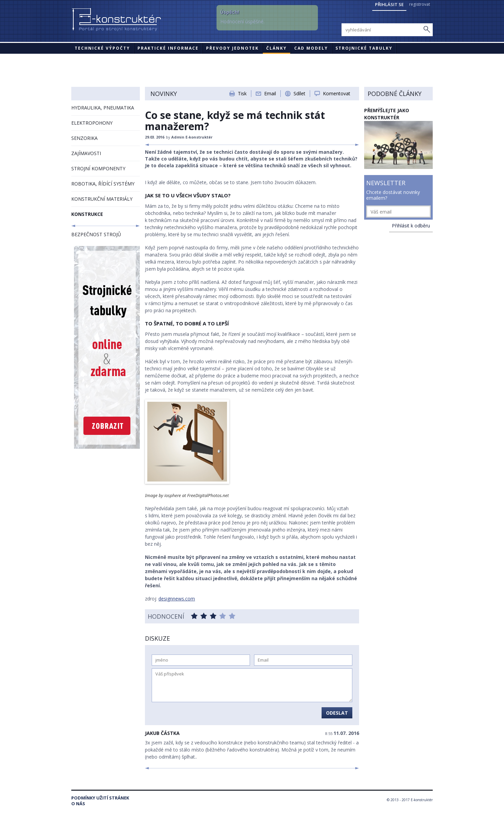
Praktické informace (168, 48)
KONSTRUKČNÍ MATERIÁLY (102, 199)
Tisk (242, 93)
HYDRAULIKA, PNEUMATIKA (103, 108)
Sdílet (299, 93)
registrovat (420, 4)
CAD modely (311, 48)
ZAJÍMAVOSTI (86, 153)
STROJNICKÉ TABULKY (364, 48)
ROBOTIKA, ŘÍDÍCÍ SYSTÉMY (103, 184)
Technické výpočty (102, 48)
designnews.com (177, 599)
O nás (78, 804)
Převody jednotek (232, 48)
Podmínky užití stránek (100, 798)
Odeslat (337, 713)
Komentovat (337, 93)
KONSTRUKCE (87, 214)
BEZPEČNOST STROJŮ (96, 234)
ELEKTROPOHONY (92, 123)
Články (276, 48)
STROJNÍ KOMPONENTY (98, 168)
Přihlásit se (389, 4)
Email (270, 93)
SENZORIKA (84, 138)
